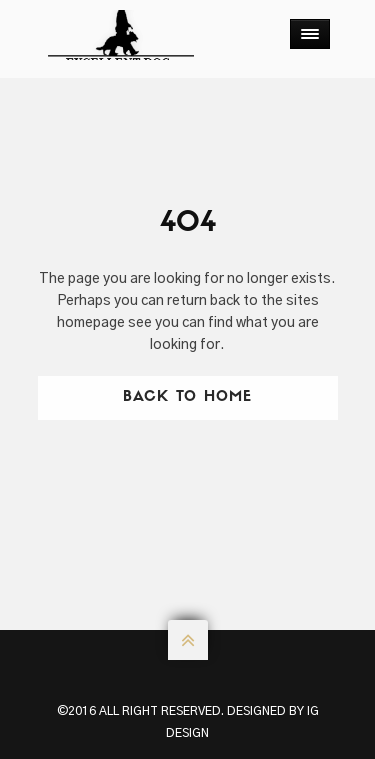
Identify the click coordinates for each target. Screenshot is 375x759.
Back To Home (187, 397)
